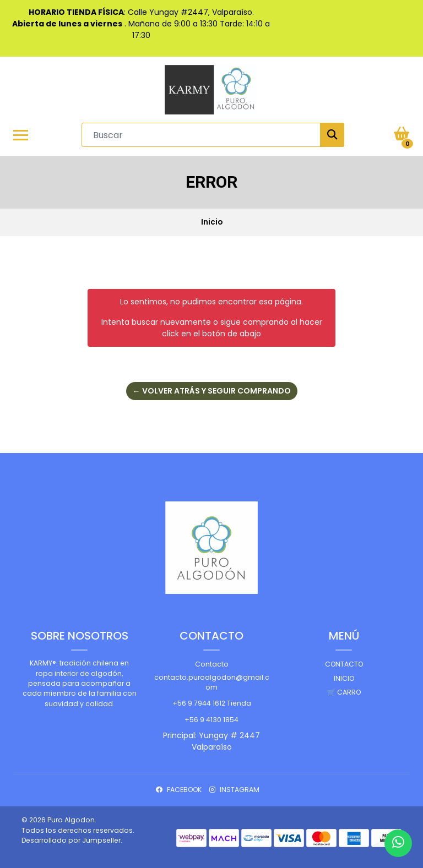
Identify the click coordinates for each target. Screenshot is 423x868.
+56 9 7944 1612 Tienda (212, 703)
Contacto (212, 664)
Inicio (344, 678)
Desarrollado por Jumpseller (71, 840)
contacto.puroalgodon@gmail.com (212, 682)
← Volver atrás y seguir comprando (212, 391)
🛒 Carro (344, 692)
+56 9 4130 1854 (211, 720)
